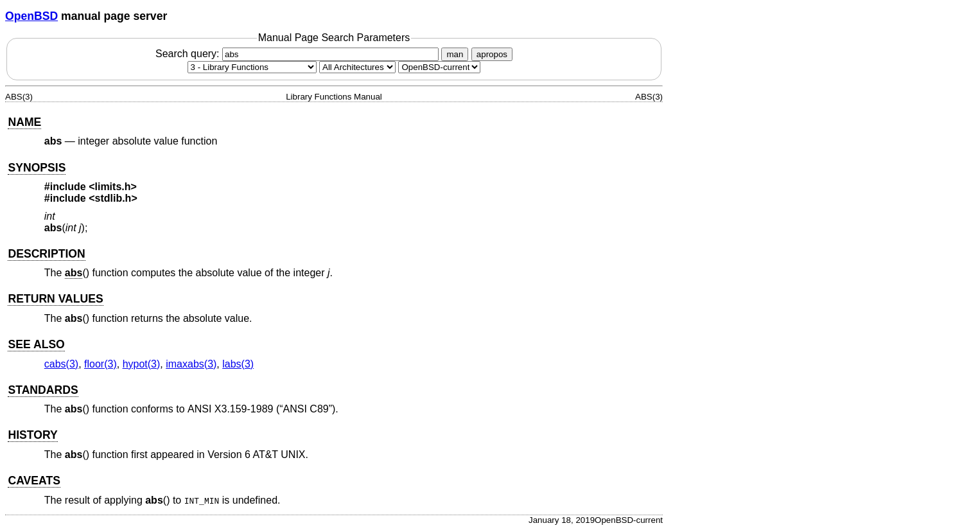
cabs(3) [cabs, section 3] (61, 364)
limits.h (113, 187)
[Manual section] (252, 67)
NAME (24, 122)
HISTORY (32, 435)
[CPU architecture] (357, 67)
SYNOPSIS (37, 168)
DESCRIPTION (46, 254)
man (455, 54)
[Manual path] (439, 67)
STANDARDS (43, 390)
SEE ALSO (36, 344)
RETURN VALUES (55, 299)
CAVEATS (34, 481)
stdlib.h (113, 198)
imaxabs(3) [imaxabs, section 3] (191, 364)
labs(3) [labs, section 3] (238, 364)
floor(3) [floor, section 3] (101, 364)
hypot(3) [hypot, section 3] (142, 364)
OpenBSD (31, 16)
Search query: (299, 54)
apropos (492, 54)
